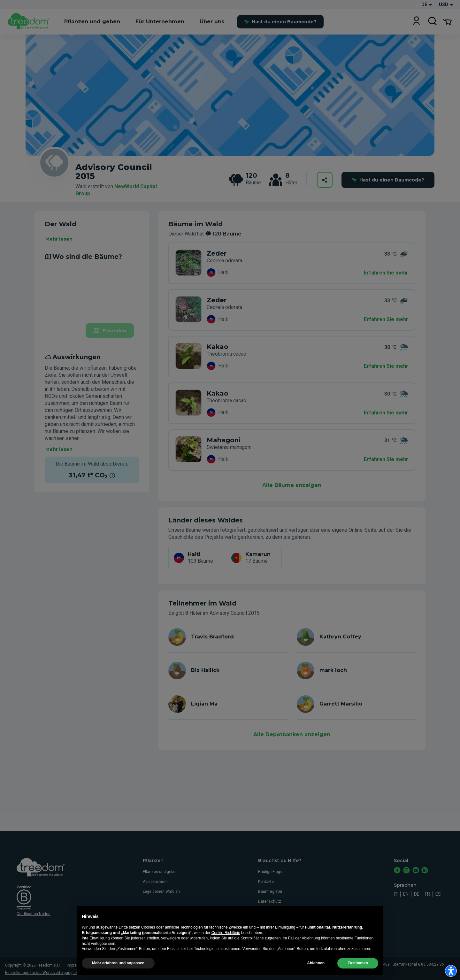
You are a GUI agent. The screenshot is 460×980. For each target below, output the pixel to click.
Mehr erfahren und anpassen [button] (118, 963)
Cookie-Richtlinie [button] (226, 933)
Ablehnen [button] (316, 963)
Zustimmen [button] (358, 963)
